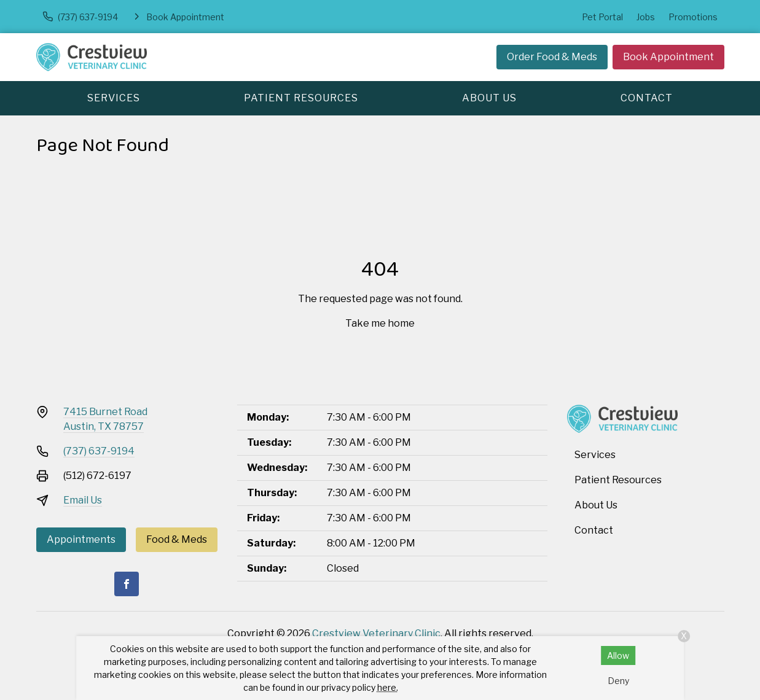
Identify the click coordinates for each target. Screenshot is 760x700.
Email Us (83, 500)
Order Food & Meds (552, 57)
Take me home (380, 323)
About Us (489, 98)
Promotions (693, 17)
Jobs (646, 17)
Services (114, 98)
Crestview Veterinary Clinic (376, 633)
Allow (618, 655)
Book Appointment (668, 57)
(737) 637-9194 (99, 451)
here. (388, 687)
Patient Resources (301, 98)
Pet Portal (602, 17)
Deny (618, 681)
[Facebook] (127, 584)
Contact (647, 98)
